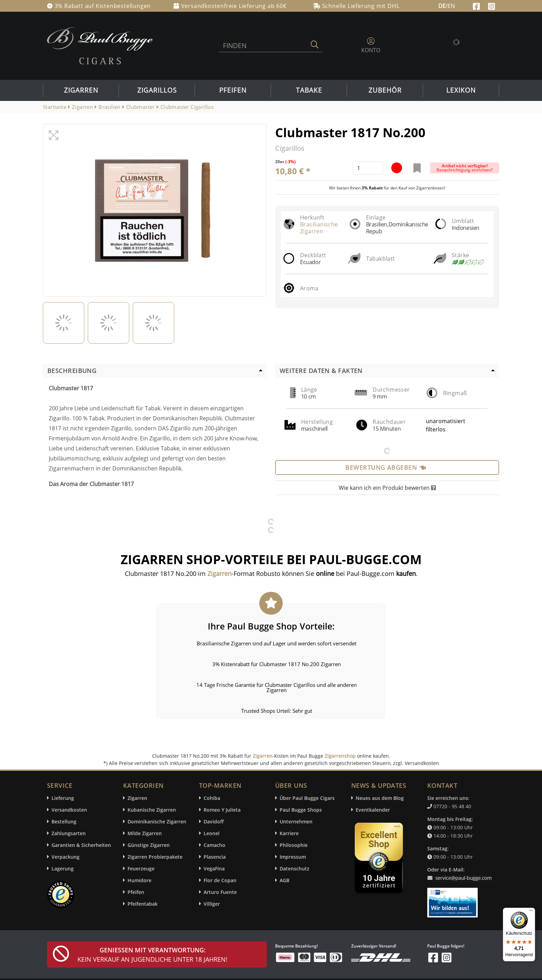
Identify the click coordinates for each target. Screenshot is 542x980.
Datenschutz (295, 869)
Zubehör (385, 90)
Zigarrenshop (340, 756)
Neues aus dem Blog (380, 798)
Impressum (293, 857)
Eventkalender (373, 810)
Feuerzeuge (141, 869)
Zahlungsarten (69, 833)
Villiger (212, 904)
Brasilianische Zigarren (319, 228)
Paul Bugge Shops (301, 810)
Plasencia (215, 857)
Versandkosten (69, 810)
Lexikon (461, 90)
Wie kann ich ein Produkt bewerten (387, 488)
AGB (284, 880)
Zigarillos (157, 90)
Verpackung (66, 857)
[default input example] (368, 168)
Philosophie (294, 845)
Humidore (139, 880)
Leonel (212, 833)
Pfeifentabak (143, 904)
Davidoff (214, 822)
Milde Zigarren (145, 833)
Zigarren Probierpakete (155, 857)
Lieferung (63, 798)
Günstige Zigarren (149, 845)
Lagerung (63, 869)
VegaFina (214, 869)
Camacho (214, 845)
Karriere (289, 833)
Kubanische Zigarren (152, 810)
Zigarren (81, 90)
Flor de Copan (220, 880)
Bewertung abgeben (386, 467)
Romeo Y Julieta (222, 810)
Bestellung (64, 822)
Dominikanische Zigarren (157, 822)
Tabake (309, 90)
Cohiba (212, 798)
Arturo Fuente (220, 892)
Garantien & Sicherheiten (81, 845)
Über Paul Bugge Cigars (307, 798)
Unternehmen (296, 822)
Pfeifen (233, 90)
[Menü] (531, 912)
